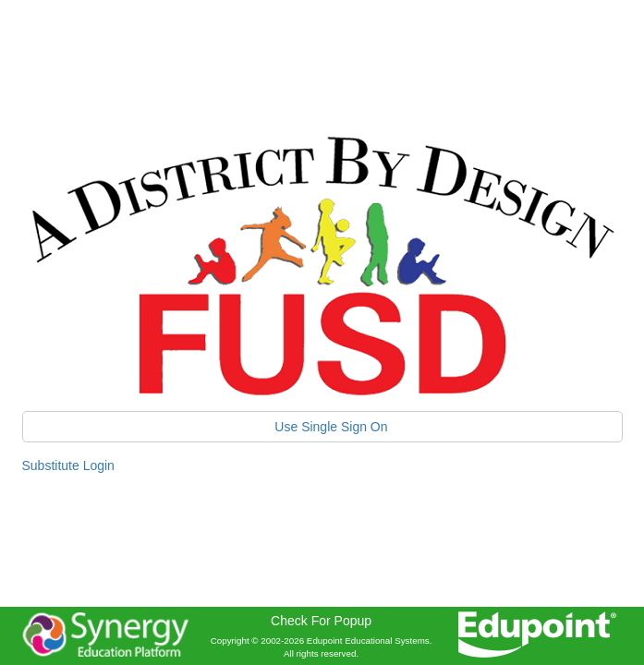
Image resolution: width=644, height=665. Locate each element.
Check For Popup (321, 621)
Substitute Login (68, 465)
